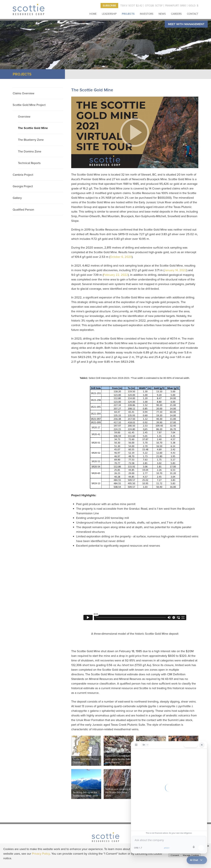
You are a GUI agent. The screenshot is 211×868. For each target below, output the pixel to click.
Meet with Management (186, 24)
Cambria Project (23, 175)
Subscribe (109, 5)
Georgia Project (23, 186)
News (162, 14)
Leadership (109, 14)
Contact (193, 14)
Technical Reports (29, 163)
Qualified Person (23, 209)
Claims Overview (23, 93)
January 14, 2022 (175, 270)
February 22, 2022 (116, 275)
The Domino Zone (30, 151)
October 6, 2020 (121, 257)
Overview (24, 117)
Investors (147, 14)
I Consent (174, 855)
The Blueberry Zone (31, 140)
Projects (128, 14)
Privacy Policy (41, 854)
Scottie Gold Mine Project (29, 105)
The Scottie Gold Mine (33, 128)
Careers (176, 14)
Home (93, 14)
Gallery (17, 198)
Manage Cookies (191, 855)
